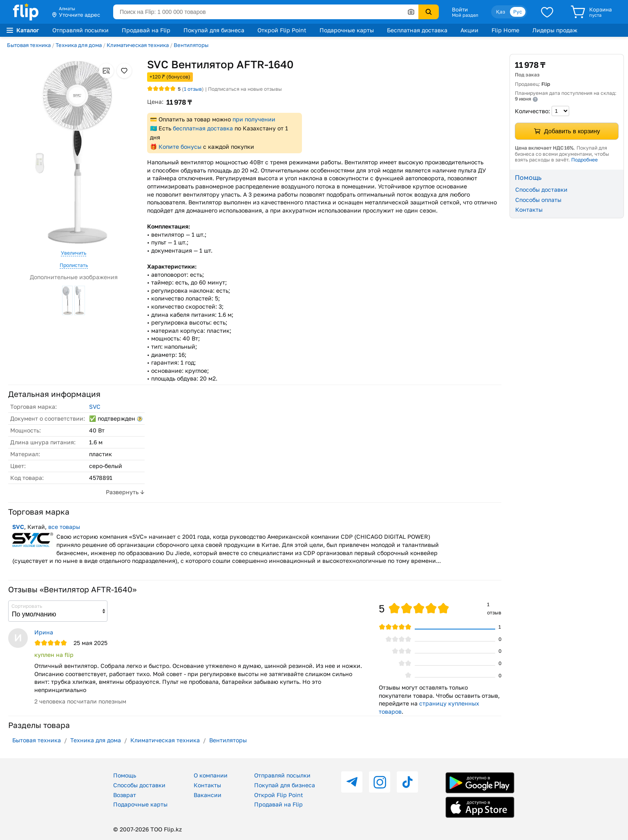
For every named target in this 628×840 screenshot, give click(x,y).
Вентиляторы (191, 45)
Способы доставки (541, 189)
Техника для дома (79, 45)
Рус (518, 12)
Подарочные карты (347, 30)
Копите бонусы (180, 147)
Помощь (125, 775)
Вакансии (208, 795)
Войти (460, 9)
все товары (64, 527)
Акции (469, 30)
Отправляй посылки (80, 30)
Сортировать (27, 606)
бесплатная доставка (203, 128)
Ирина (44, 632)
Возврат (125, 795)
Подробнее (584, 160)
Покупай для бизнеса (214, 30)
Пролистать (74, 265)
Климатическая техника (138, 45)
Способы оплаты (538, 200)
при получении (254, 119)
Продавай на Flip (146, 30)
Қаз (501, 12)
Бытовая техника (29, 45)
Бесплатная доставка (417, 30)
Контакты (529, 209)
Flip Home (505, 30)
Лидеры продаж (555, 30)
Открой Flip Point (282, 30)
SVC (95, 407)
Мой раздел (465, 15)
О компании (211, 775)
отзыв (193, 89)
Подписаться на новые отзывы (245, 89)
